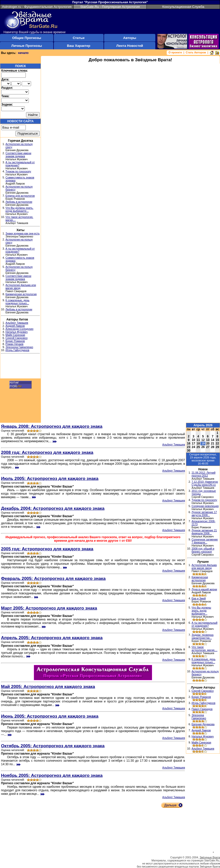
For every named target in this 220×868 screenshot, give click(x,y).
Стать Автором (196, 52)
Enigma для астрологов (20, 196)
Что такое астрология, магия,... (204, 649)
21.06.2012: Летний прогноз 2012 (203, 474)
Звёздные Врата (210, 857)
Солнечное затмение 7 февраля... (205, 541)
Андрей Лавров (15, 326)
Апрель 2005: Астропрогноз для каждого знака (52, 638)
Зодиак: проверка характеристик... (202, 636)
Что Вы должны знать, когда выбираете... (19, 209)
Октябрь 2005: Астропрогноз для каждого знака (53, 746)
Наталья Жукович (17, 332)
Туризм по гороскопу (18, 171)
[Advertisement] (20, 367)
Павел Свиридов (202, 709)
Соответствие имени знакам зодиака (18, 155)
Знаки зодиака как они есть (23, 233)
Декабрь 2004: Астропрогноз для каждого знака (53, 508)
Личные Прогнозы (27, 46)
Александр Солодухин (19, 329)
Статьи (79, 38)
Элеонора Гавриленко (19, 347)
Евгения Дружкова (203, 724)
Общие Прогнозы (27, 38)
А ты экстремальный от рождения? (204, 624)
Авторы (130, 38)
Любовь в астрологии (19, 202)
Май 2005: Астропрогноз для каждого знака (48, 687)
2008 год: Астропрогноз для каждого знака (47, 452)
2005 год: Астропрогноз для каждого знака (47, 549)
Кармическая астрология (21, 294)
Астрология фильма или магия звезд (204, 567)
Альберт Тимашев (17, 323)
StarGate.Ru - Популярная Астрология (110, 7)
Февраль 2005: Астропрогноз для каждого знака (53, 578)
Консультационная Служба (183, 7)
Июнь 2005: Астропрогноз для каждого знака (50, 716)
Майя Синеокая (15, 335)
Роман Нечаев (15, 344)
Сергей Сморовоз (17, 338)
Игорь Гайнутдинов (17, 350)
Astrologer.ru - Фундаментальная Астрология (37, 7)
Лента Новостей (130, 46)
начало (23, 53)
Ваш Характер (79, 46)
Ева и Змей (199, 598)
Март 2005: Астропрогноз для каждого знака (49, 608)
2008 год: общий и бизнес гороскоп (203, 550)
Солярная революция (205, 506)
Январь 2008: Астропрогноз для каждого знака (52, 426)
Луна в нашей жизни (204, 589)
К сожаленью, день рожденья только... (18, 302)
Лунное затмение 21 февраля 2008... (204, 532)
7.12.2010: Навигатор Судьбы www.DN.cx (205, 483)
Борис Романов (15, 341)
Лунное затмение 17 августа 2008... (204, 514)
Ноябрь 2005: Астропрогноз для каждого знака (52, 775)
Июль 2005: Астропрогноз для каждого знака (50, 478)
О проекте (175, 52)
